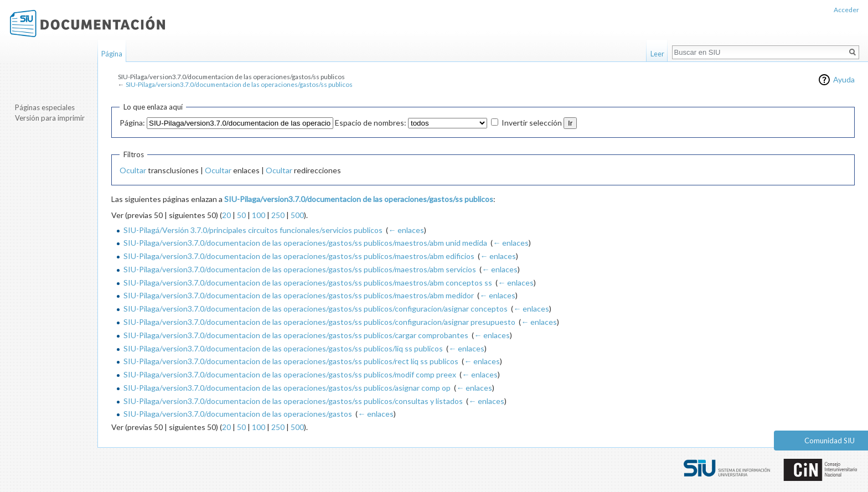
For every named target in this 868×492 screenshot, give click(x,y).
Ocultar (133, 170)
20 (226, 215)
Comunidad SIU (830, 441)
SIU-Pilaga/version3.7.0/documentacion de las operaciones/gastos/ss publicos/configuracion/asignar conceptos (316, 309)
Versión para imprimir (50, 118)
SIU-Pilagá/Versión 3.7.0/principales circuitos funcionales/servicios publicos (253, 230)
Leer (657, 54)
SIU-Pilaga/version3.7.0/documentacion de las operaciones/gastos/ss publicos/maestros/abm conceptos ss (308, 283)
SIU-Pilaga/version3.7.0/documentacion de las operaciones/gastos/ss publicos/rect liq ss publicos (291, 361)
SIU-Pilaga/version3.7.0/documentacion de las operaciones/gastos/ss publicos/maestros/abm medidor (299, 295)
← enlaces (406, 230)
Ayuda (844, 79)
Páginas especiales (45, 107)
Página (112, 54)
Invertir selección (532, 123)
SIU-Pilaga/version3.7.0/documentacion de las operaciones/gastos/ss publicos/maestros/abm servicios (300, 269)
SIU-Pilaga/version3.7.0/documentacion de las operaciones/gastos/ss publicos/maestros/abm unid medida (305, 243)
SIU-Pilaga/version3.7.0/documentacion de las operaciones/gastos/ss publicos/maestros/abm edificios (299, 256)
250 (278, 215)
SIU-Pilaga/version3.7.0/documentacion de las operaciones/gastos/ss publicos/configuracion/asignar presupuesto (319, 322)
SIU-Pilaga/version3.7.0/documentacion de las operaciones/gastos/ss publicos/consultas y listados (293, 401)
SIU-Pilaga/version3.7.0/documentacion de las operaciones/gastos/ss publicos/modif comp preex (290, 374)
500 (297, 215)
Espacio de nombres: (371, 123)
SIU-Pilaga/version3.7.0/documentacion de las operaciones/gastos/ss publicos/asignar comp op (287, 388)
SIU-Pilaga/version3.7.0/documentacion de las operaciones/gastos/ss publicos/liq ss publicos (283, 348)
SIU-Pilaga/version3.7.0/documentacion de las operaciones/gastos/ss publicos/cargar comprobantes (296, 335)
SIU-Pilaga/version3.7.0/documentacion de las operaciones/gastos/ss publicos (239, 84)
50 (241, 215)
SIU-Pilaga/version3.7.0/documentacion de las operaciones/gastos (238, 414)
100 (259, 215)
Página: (132, 123)
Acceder (846, 10)
